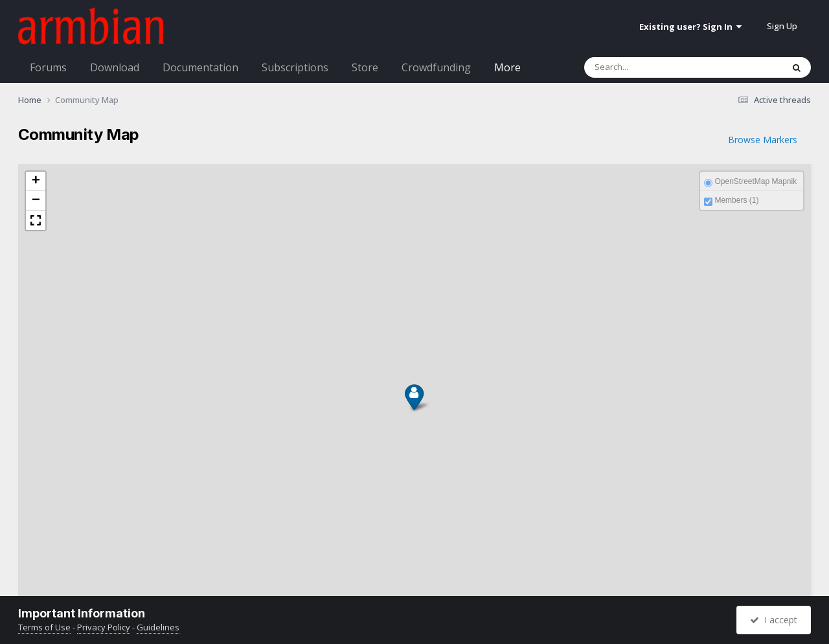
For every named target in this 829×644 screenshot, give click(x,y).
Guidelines (158, 627)
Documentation (200, 67)
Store (365, 67)
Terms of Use (44, 627)
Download (115, 67)
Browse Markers (763, 140)
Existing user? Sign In (690, 27)
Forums (48, 67)
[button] (413, 406)
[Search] (656, 67)
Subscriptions (295, 67)
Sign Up (782, 26)
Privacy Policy (104, 627)
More (507, 67)
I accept (774, 620)
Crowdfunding (436, 67)
